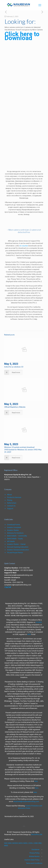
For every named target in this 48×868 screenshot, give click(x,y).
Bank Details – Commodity (17, 536)
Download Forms (14, 525)
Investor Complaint (14, 527)
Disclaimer (36, 849)
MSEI (6, 846)
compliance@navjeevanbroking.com (18, 585)
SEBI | (36, 843)
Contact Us (11, 506)
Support (10, 509)
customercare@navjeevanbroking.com (18, 575)
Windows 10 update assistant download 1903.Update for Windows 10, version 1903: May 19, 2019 (23, 450)
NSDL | (26, 843)
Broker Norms (34, 856)
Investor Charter (13, 530)
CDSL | (31, 843)
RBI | (40, 843)
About (9, 495)
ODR (29, 634)
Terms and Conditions (34, 863)
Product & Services (14, 497)
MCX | (21, 843)
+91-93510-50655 (27, 570)
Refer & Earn (12, 503)
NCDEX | (16, 843)
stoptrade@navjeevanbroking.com (26, 801)
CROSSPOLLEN (37, 834)
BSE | (10, 843)
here (36, 781)
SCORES (39, 622)
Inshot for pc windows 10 (14, 367)
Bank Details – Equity (15, 539)
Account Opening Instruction (18, 547)
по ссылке (24, 246)
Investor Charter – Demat (16, 544)
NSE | (6, 843)
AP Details (11, 541)
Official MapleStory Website (15, 407)
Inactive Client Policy (32, 860)
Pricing (10, 500)
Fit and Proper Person (15, 553)
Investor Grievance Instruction (18, 550)
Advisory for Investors (15, 533)
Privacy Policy (34, 853)
